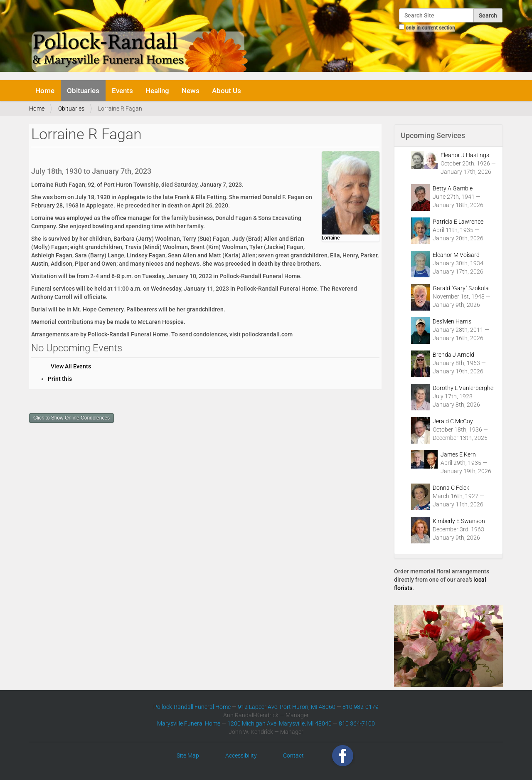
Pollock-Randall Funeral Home (192, 707)
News (191, 91)
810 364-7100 (357, 723)
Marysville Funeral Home (189, 723)
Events (122, 91)
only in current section (430, 28)
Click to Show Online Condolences (71, 418)
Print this (60, 379)
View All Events (71, 366)
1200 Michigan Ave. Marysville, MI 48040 (280, 723)
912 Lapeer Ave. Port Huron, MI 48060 (287, 707)
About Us (227, 91)
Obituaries (83, 91)
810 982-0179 (361, 707)
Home (45, 91)
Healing (157, 91)
